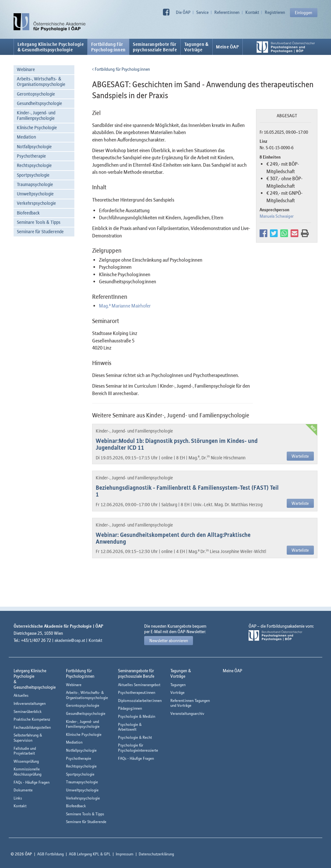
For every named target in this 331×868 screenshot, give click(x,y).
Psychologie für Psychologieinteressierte (138, 748)
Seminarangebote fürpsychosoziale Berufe (155, 47)
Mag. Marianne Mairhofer (125, 306)
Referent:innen (227, 12)
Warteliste (300, 456)
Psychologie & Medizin (137, 716)
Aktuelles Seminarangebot (139, 685)
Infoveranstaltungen (30, 703)
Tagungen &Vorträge (197, 47)
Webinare (26, 69)
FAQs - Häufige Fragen (32, 782)
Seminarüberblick (28, 711)
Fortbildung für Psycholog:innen (121, 69)
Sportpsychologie (33, 175)
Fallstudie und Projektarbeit (25, 751)
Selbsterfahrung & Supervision (28, 738)
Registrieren (275, 12)
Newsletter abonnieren (169, 641)
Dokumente (23, 790)
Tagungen (178, 685)
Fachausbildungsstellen (32, 727)
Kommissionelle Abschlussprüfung (27, 772)
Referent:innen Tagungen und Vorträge (190, 703)
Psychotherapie (31, 156)
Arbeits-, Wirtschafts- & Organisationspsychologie (41, 81)
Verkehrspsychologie (36, 203)
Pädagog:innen (130, 708)
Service (202, 12)
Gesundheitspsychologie (39, 103)
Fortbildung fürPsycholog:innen (108, 47)
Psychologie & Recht (135, 737)
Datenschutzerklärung (156, 854)
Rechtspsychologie (34, 165)
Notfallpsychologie (34, 146)
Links (18, 798)
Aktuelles (21, 695)
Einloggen (304, 13)
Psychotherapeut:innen (137, 692)
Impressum (125, 854)
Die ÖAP (183, 12)
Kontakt (252, 12)
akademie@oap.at (70, 640)
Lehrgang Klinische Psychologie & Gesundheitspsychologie (51, 47)
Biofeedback (28, 213)
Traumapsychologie (35, 184)
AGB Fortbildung (50, 854)
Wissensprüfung (26, 761)
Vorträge (177, 692)
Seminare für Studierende (40, 231)
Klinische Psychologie (37, 127)
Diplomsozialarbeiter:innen (140, 701)
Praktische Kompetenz (32, 719)
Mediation (26, 137)
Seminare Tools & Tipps (39, 222)
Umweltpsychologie (35, 194)
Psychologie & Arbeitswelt (130, 727)
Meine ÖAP (227, 47)
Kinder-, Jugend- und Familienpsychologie (36, 115)
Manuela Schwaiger (277, 216)
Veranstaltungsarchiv (187, 713)
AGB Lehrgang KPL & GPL (90, 854)
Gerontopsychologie (36, 94)
